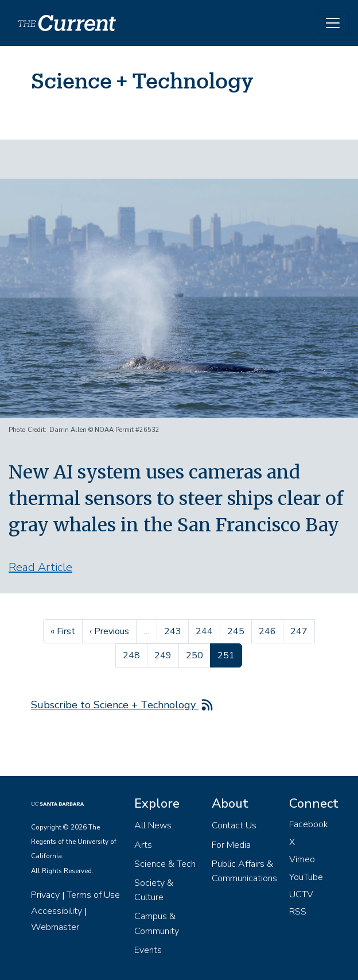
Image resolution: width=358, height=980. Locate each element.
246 (269, 630)
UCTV (301, 894)
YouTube (306, 877)
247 (300, 630)
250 (196, 654)
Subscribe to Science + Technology (115, 705)
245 (237, 630)
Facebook (309, 824)
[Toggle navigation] (333, 23)
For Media (231, 845)
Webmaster (55, 927)
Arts (143, 845)
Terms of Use (93, 895)
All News (153, 825)
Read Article (40, 567)
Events (148, 950)
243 (174, 630)
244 (206, 630)
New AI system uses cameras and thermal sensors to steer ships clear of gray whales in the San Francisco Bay (176, 499)
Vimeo (302, 859)
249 (164, 654)
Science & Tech (165, 864)
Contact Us (234, 825)
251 (229, 654)
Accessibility (57, 911)
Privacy (45, 895)
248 (133, 654)
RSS (298, 912)
